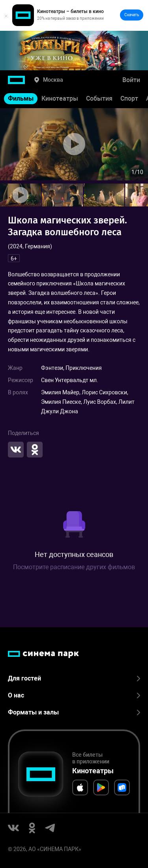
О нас (74, 695)
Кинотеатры (60, 98)
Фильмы (21, 98)
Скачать (132, 15)
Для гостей (74, 678)
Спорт (129, 98)
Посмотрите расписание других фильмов (74, 567)
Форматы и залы (74, 712)
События (99, 98)
